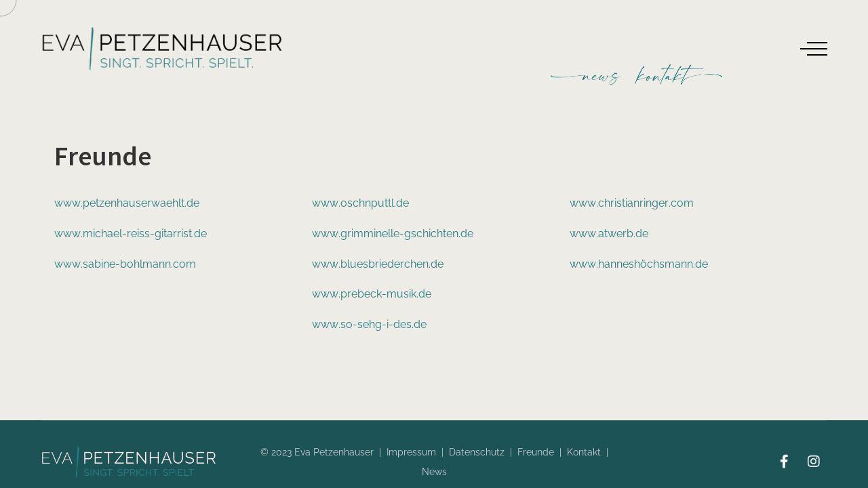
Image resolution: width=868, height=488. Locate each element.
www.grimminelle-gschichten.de (393, 233)
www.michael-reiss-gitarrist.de (131, 233)
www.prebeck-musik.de (372, 294)
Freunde (536, 452)
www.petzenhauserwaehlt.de (127, 203)
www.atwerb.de (609, 233)
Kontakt (584, 452)
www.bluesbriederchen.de (378, 264)
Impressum (411, 452)
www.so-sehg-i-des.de (369, 324)
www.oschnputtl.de (360, 203)
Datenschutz (477, 452)
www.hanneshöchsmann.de (639, 264)
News (434, 472)
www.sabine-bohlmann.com (125, 264)
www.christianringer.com (632, 203)
